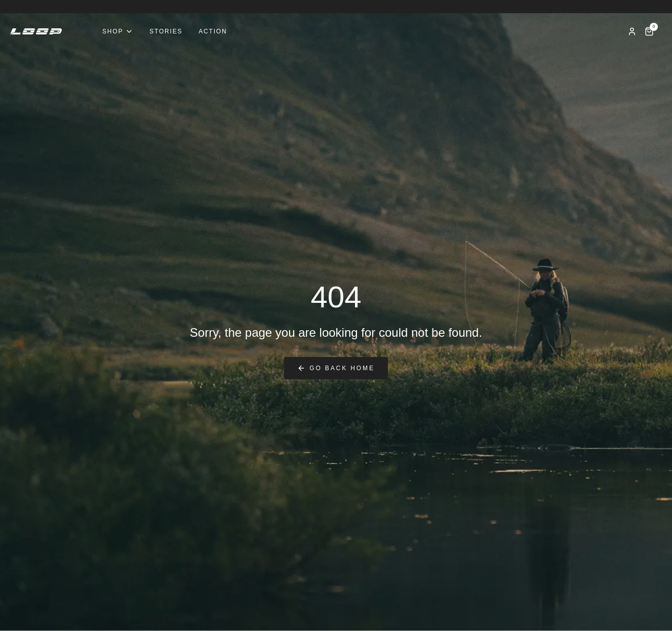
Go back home (336, 368)
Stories (166, 31)
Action (213, 31)
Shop (118, 31)
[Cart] (649, 31)
